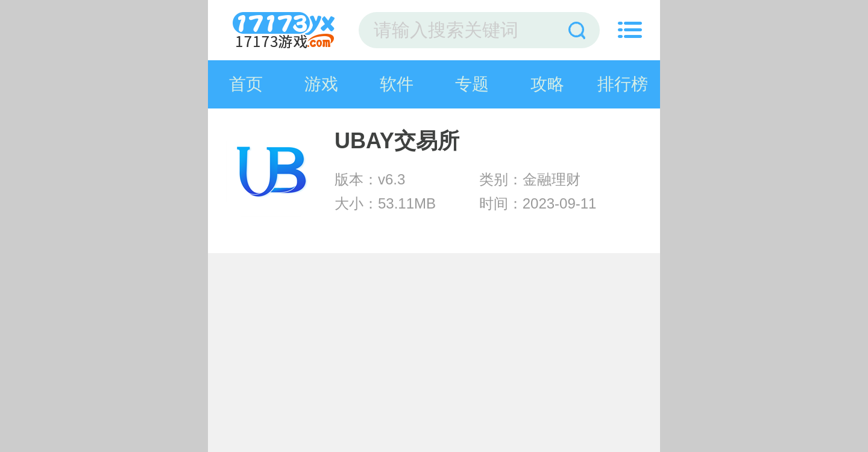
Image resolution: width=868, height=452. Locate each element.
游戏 (321, 84)
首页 (246, 84)
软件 (397, 84)
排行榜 (623, 84)
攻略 (547, 84)
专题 (472, 84)
